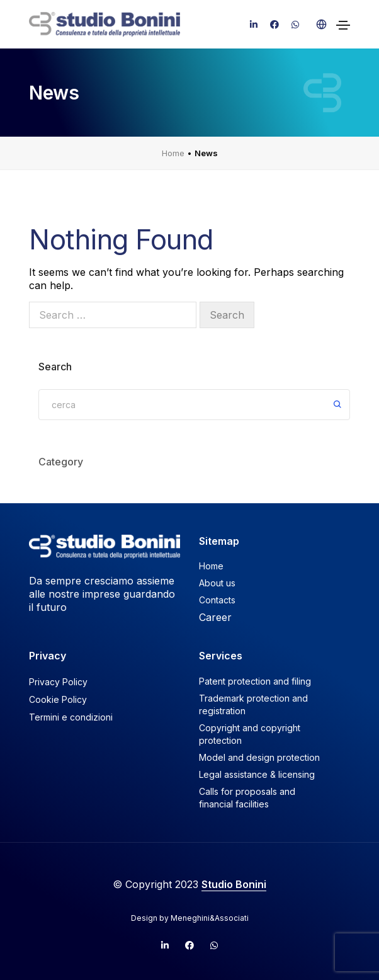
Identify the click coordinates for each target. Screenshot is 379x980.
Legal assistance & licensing (257, 774)
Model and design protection (259, 757)
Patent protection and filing (255, 681)
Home (173, 153)
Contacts (217, 600)
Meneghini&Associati (210, 918)
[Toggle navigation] (343, 25)
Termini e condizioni (71, 717)
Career (215, 617)
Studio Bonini (234, 884)
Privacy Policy (58, 682)
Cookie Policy (58, 699)
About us (217, 583)
